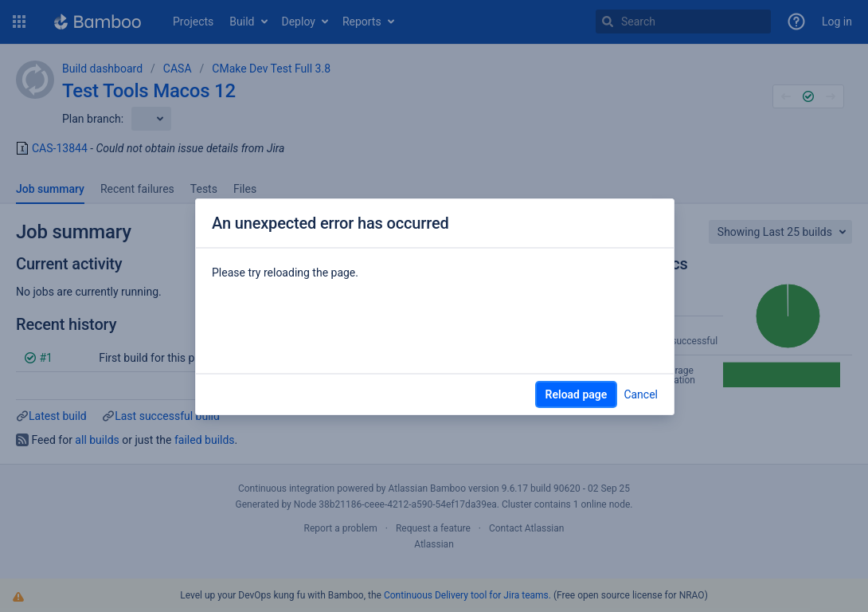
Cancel (641, 394)
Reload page (577, 394)
